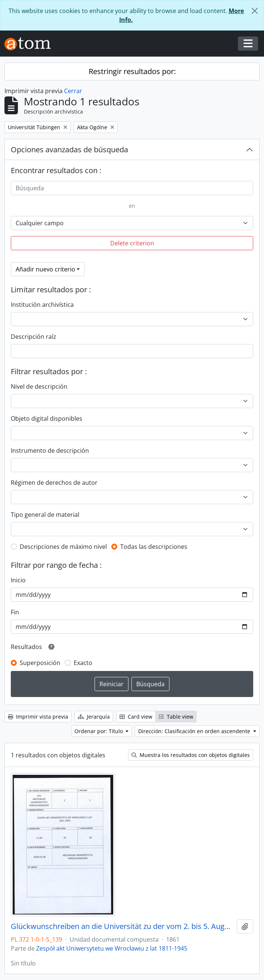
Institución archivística (42, 305)
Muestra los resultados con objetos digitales (191, 755)
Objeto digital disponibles (47, 419)
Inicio (18, 580)
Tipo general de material (45, 515)
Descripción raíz (34, 337)
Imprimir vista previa (38, 717)
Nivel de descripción (39, 386)
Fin (15, 612)
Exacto (83, 663)
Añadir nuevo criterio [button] (45, 269)
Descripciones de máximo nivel (63, 547)
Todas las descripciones (154, 547)
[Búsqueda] (132, 188)
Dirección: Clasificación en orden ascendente (195, 731)
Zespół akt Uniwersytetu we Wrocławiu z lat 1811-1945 (112, 948)
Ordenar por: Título (99, 731)
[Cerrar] (255, 11)
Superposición (40, 663)
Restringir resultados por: (132, 71)
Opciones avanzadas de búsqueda (69, 149)
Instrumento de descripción (50, 451)
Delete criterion (132, 243)
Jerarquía (94, 717)
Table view (176, 717)
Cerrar (73, 91)
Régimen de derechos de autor (54, 483)
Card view (136, 717)
